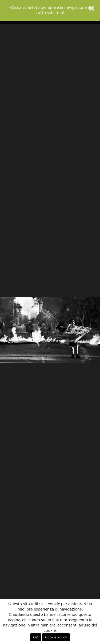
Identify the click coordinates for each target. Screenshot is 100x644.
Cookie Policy (56, 637)
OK (36, 637)
